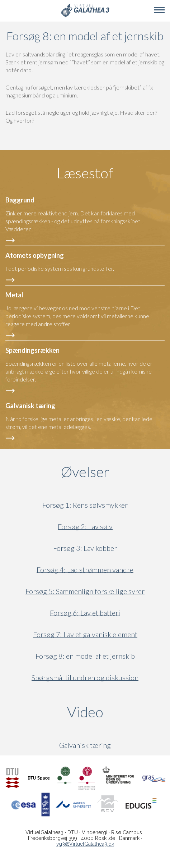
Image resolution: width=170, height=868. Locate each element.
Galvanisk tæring (85, 745)
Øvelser (85, 472)
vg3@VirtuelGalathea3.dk (85, 844)
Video (119, 712)
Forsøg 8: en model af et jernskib (85, 656)
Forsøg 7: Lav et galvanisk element (85, 634)
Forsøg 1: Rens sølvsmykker (85, 505)
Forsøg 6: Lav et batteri (85, 613)
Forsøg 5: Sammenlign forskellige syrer (85, 591)
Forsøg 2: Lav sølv (85, 527)
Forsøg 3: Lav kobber (85, 548)
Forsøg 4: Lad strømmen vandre (85, 570)
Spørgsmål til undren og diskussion (85, 678)
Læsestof (85, 173)
